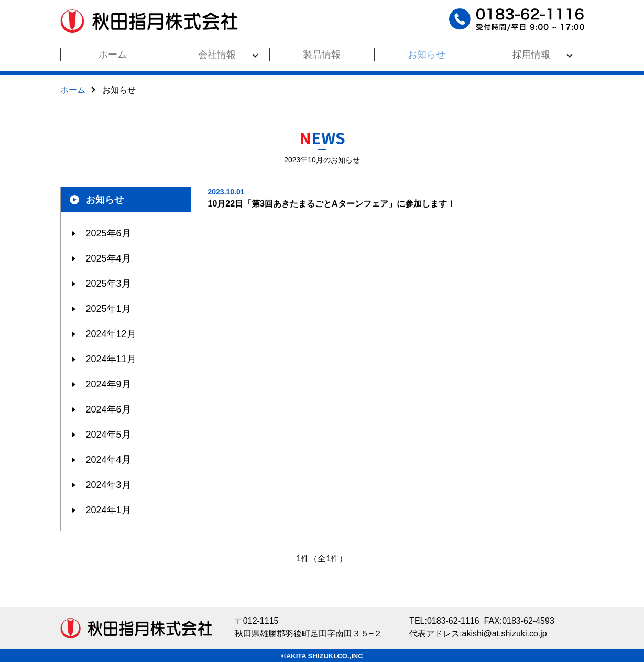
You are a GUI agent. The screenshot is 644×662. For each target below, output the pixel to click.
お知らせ (105, 200)
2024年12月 (111, 334)
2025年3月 (108, 284)
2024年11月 (111, 359)
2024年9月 (108, 384)
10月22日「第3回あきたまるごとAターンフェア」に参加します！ (396, 197)
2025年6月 (108, 233)
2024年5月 (108, 435)
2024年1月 (108, 510)
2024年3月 (108, 485)
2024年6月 (108, 409)
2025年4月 (108, 258)
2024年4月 (108, 460)
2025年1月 (108, 309)
